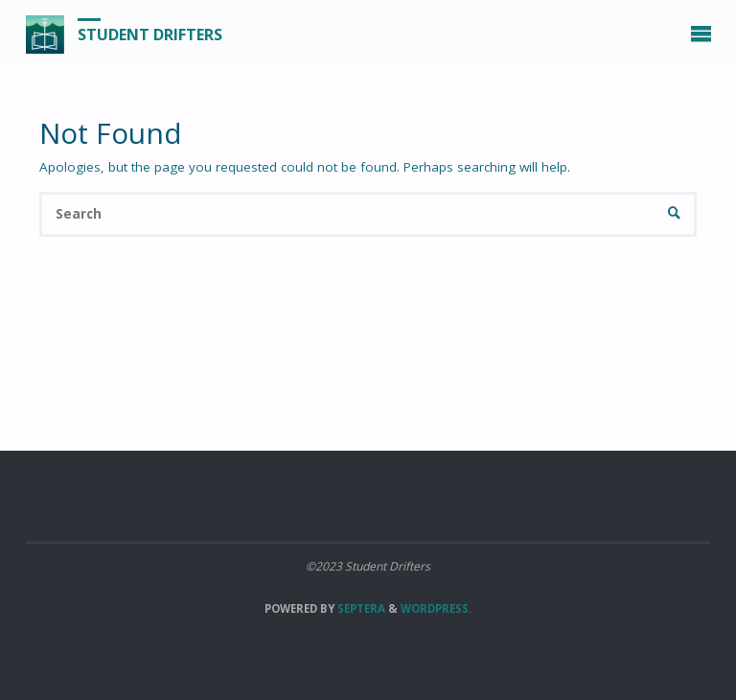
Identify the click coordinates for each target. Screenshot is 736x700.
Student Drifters (150, 35)
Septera (360, 608)
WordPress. (436, 608)
